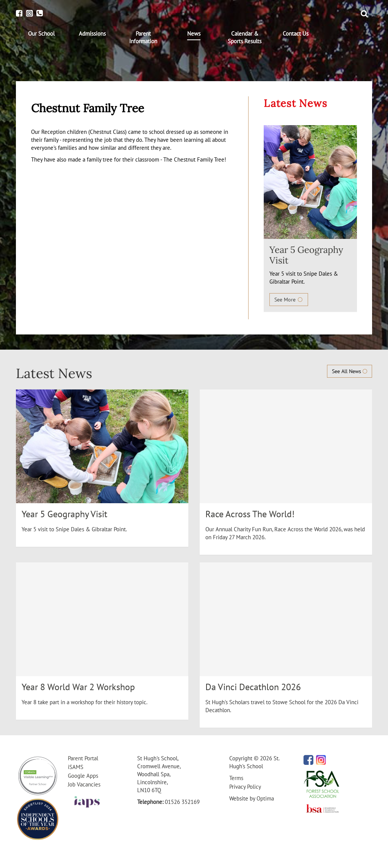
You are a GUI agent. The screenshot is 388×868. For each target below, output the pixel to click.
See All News (350, 371)
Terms (236, 778)
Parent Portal (83, 758)
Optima (265, 798)
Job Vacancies (84, 784)
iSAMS (76, 767)
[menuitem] (41, 34)
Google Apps (83, 776)
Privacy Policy (245, 787)
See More (289, 300)
